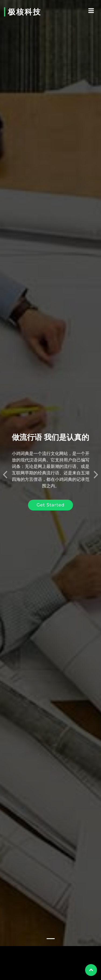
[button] (5, 461)
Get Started (51, 492)
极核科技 (25, 12)
